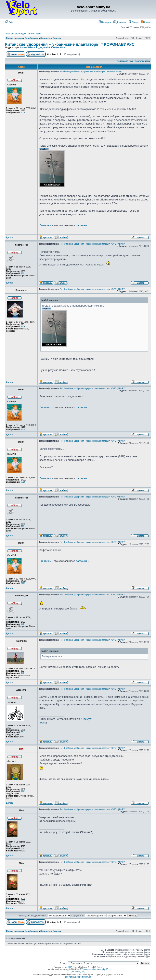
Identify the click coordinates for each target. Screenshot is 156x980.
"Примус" (86, 719)
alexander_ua (35, 47)
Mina (63, 47)
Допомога (120, 22)
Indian (23, 47)
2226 (23, 326)
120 (23, 673)
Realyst (55, 47)
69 (22, 732)
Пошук (134, 22)
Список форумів (14, 38)
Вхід (9, 22)
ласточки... (82, 225)
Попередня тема (125, 61)
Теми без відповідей (16, 34)
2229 (23, 113)
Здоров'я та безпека (51, 38)
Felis (43, 723)
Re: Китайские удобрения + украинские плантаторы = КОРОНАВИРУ (92, 244)
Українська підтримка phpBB (95, 969)
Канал (146, 22)
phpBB (68, 967)
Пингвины (45, 225)
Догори (10, 237)
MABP (47, 47)
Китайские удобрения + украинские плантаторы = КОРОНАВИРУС (70, 44)
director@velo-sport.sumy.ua (78, 977)
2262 (23, 791)
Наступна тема (142, 61)
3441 (23, 848)
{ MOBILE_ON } (78, 972)
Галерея (105, 22)
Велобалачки (31, 38)
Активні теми (35, 34)
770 (23, 273)
